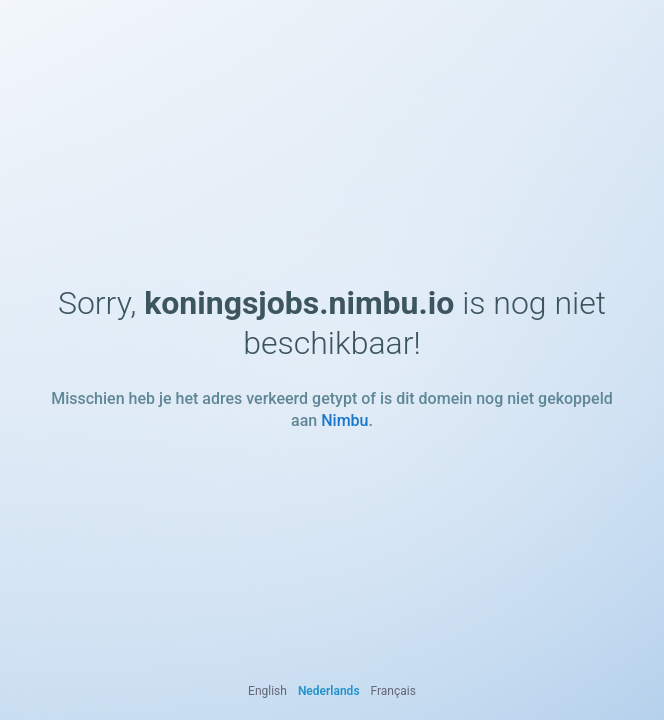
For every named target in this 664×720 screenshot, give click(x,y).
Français (393, 691)
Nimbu (344, 420)
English (267, 691)
